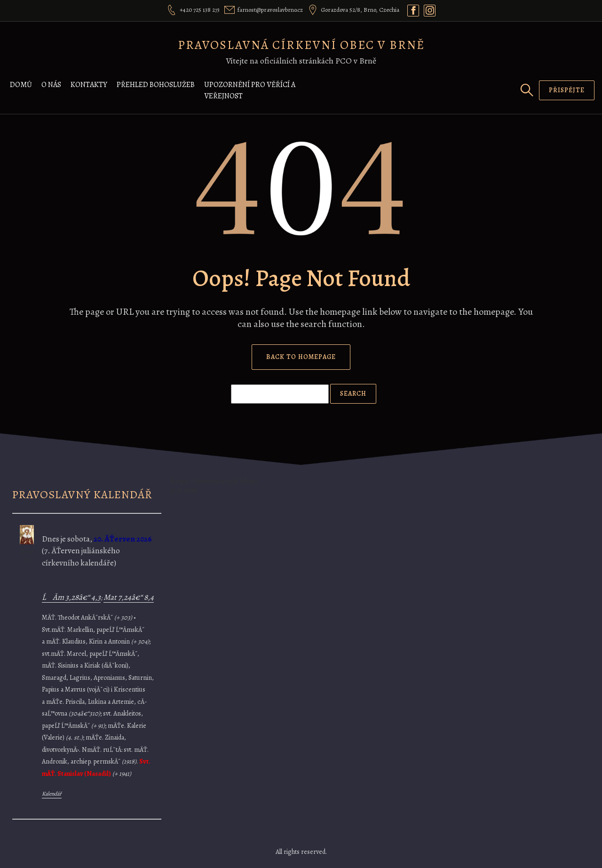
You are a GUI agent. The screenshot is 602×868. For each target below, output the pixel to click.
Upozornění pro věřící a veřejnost (250, 90)
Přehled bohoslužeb (156, 85)
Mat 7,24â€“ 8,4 (129, 597)
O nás (51, 85)
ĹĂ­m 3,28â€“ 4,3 (71, 597)
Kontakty (89, 85)
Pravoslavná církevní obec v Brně (301, 45)
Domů (21, 85)
